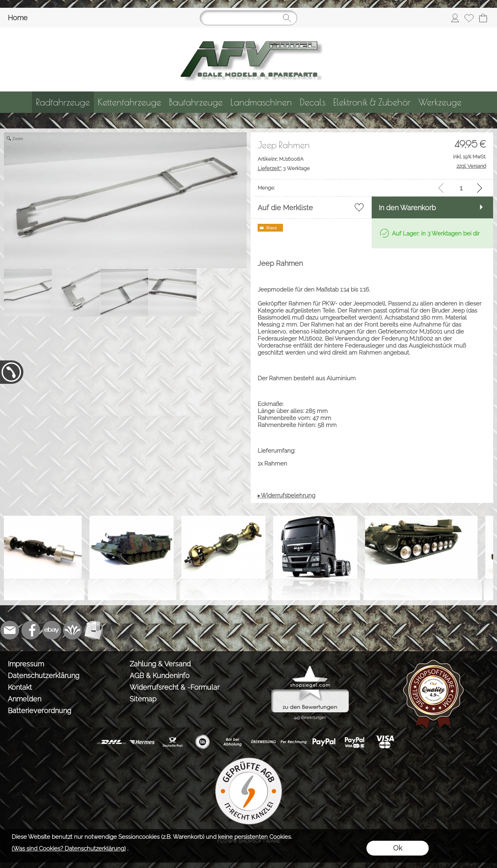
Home (18, 18)
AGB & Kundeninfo (160, 676)
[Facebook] (31, 630)
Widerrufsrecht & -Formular (175, 687)
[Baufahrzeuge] (196, 102)
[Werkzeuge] (440, 102)
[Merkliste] (469, 18)
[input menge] (461, 188)
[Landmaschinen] (261, 102)
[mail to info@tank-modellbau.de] (10, 630)
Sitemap (143, 699)
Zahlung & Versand (160, 664)
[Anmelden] (455, 18)
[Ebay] (52, 630)
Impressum (26, 664)
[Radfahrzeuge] (63, 102)
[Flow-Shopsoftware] (73, 630)
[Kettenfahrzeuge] (129, 102)
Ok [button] (398, 848)
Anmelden (25, 699)
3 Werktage (284, 168)
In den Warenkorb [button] (407, 208)
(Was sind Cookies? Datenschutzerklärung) (69, 849)
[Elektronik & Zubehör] (372, 102)
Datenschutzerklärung (44, 676)
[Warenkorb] (483, 18)
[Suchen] (249, 18)
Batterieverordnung (40, 711)
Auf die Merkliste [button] (285, 208)
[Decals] (313, 102)
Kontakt (20, 687)
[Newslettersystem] (94, 630)
